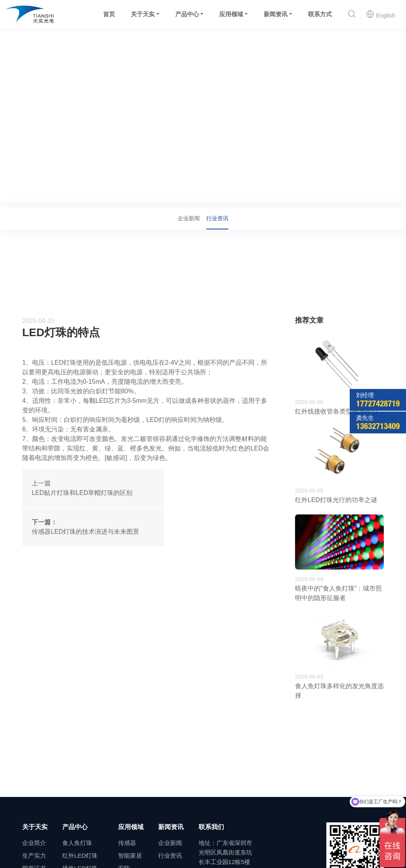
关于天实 (142, 14)
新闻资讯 (276, 14)
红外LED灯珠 (80, 855)
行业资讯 (89, 196)
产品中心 (187, 14)
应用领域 (231, 14)
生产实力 (34, 855)
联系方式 (320, 14)
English (381, 14)
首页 (109, 14)
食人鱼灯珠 (77, 843)
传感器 (127, 843)
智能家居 (130, 855)
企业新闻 (189, 218)
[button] (352, 14)
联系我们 (211, 827)
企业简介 (34, 843)
